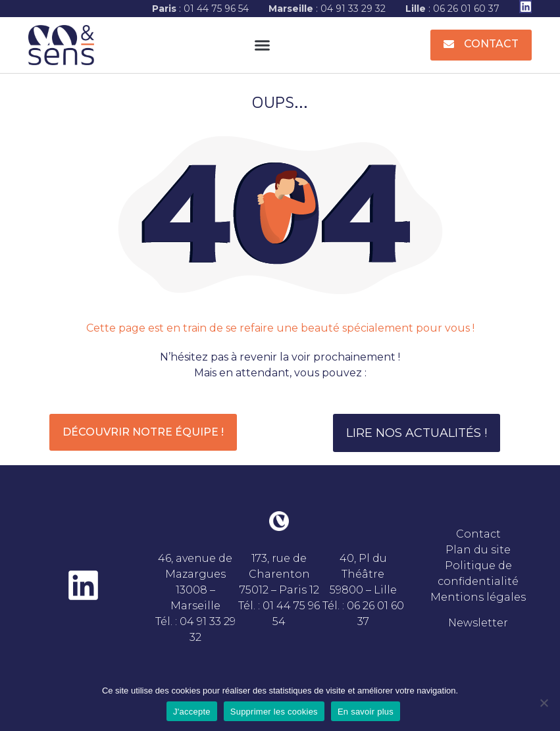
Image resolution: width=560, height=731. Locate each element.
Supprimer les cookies (274, 712)
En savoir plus (366, 712)
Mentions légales (478, 597)
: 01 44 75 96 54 (200, 9)
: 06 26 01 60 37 (452, 9)
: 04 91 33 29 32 (327, 9)
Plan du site (478, 550)
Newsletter (478, 623)
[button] (263, 45)
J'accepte (192, 712)
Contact (478, 534)
